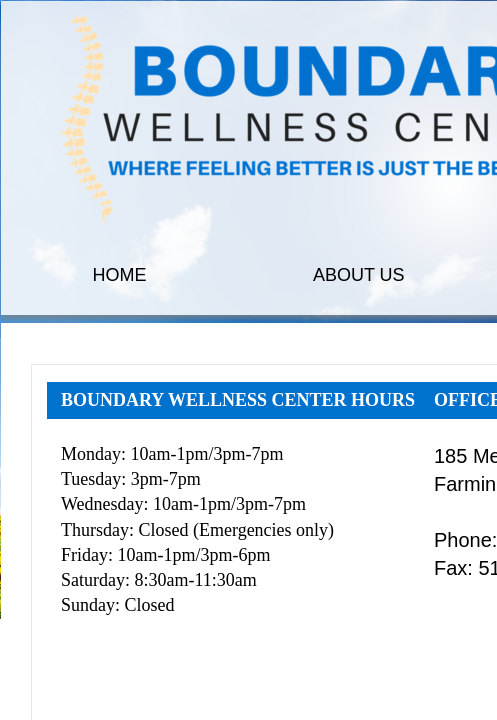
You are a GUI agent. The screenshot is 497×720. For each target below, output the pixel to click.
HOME (120, 275)
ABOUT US (359, 275)
